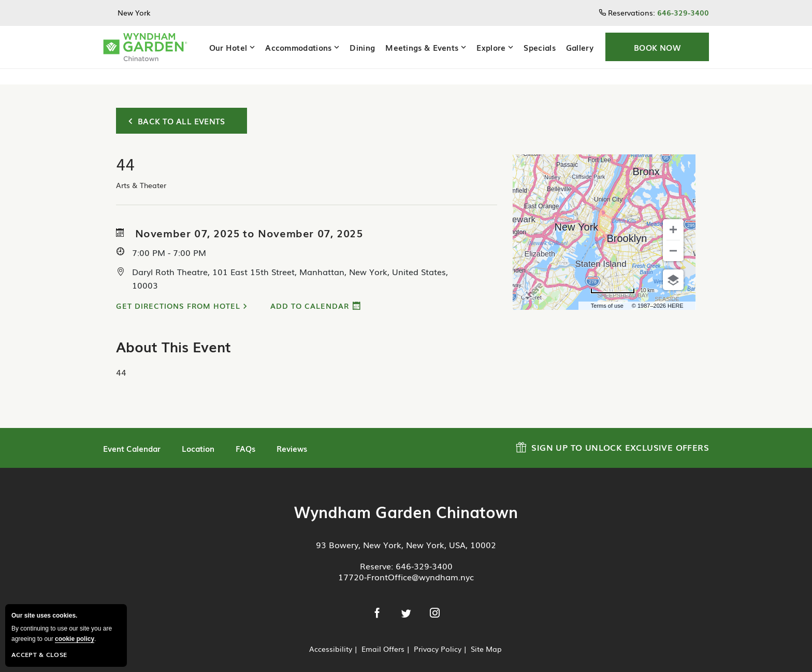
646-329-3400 (424, 550)
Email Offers (383, 633)
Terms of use (607, 290)
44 (121, 356)
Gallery (580, 47)
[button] (657, 47)
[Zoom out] (673, 235)
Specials (539, 47)
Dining (362, 47)
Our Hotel (228, 47)
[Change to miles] (622, 275)
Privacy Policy (438, 633)
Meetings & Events (422, 47)
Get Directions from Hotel (178, 290)
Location (198, 433)
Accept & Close (39, 654)
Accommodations (298, 47)
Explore (491, 47)
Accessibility (331, 633)
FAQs (245, 433)
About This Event (173, 331)
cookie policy (75, 639)
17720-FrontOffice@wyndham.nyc (406, 561)
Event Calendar (132, 433)
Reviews (292, 433)
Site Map (486, 633)
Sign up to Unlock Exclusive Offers (612, 430)
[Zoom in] (673, 214)
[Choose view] (673, 264)
